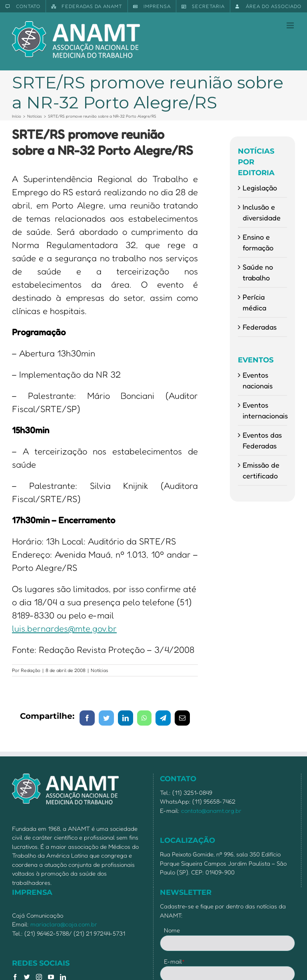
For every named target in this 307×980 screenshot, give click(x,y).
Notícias (100, 670)
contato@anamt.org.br (211, 811)
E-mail (174, 961)
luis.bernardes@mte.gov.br (64, 628)
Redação (31, 670)
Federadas (260, 327)
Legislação (260, 188)
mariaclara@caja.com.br (64, 924)
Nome (172, 930)
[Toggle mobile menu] (291, 25)
